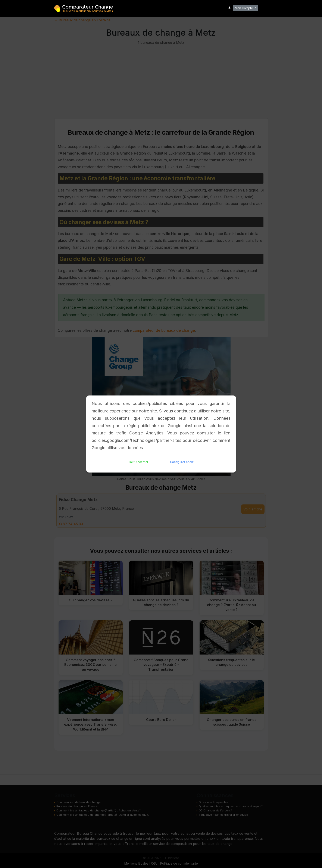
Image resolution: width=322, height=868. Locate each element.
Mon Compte (244, 8)
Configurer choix (182, 462)
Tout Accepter (138, 462)
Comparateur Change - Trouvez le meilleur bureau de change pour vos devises (84, 8)
